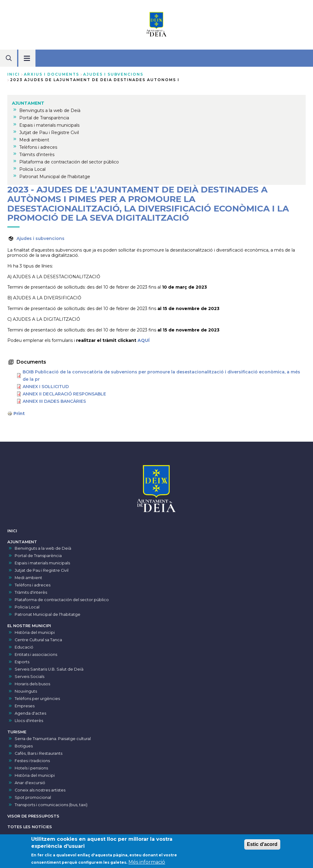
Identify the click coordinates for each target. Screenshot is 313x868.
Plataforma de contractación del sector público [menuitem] (69, 162)
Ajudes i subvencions (41, 238)
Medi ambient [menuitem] (34, 140)
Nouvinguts (26, 691)
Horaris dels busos (32, 684)
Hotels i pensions (31, 768)
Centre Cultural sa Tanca (38, 640)
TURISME (17, 732)
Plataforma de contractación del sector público (62, 600)
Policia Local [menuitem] (32, 169)
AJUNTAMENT (22, 542)
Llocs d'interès (29, 721)
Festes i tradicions (32, 761)
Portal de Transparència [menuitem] (44, 118)
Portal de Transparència (38, 556)
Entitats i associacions (36, 655)
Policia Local (27, 607)
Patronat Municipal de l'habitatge (48, 614)
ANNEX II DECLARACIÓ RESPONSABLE (64, 394)
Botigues (24, 746)
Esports (22, 662)
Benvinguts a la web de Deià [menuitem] (50, 110)
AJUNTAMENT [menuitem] (28, 103)
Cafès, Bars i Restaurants (39, 753)
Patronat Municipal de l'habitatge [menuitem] (55, 177)
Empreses (25, 706)
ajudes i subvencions (113, 74)
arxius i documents (52, 74)
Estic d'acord (262, 847)
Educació (24, 647)
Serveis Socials (29, 677)
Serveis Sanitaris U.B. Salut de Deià (49, 669)
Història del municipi (35, 632)
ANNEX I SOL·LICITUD (46, 387)
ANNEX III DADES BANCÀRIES (54, 401)
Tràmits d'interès (31, 592)
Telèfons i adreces (33, 585)
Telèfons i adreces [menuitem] (38, 147)
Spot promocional (33, 797)
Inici (14, 74)
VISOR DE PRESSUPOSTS (33, 816)
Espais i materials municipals (42, 563)
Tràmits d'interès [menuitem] (37, 155)
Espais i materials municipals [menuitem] (49, 125)
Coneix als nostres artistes (40, 790)
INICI (12, 531)
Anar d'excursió (30, 783)
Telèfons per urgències (37, 699)
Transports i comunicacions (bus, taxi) (51, 805)
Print (19, 413)
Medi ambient (28, 578)
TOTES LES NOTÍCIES (30, 827)
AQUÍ (144, 340)
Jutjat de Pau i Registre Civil (42, 570)
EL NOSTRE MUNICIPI (29, 626)
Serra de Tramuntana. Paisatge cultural (53, 739)
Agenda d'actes (30, 713)
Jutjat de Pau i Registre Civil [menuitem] (49, 133)
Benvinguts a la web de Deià (43, 548)
